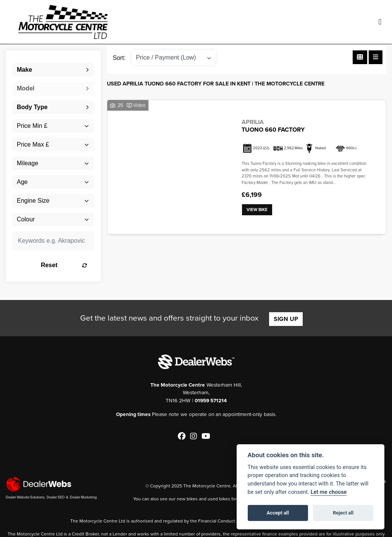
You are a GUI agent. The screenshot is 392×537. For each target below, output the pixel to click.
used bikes (219, 499)
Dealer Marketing (83, 497)
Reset (65, 265)
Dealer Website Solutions (25, 497)
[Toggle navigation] (380, 22)
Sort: (119, 58)
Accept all (278, 513)
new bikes (187, 499)
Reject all (343, 513)
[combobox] (53, 70)
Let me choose (329, 492)
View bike (257, 210)
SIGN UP (286, 319)
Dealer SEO (56, 497)
